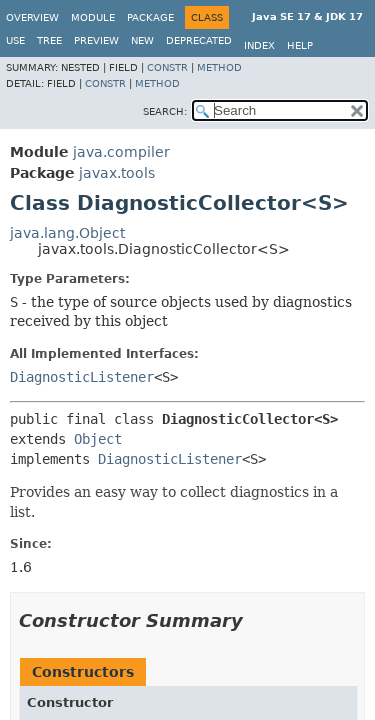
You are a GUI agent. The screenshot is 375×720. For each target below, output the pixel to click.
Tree (49, 40)
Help (300, 45)
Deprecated (199, 40)
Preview (96, 40)
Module (93, 17)
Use (15, 40)
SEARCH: (165, 111)
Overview (32, 17)
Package (150, 17)
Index (259, 45)
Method (219, 67)
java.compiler (121, 152)
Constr (167, 67)
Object (98, 439)
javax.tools (117, 173)
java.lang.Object (67, 233)
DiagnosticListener (82, 377)
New (142, 40)
